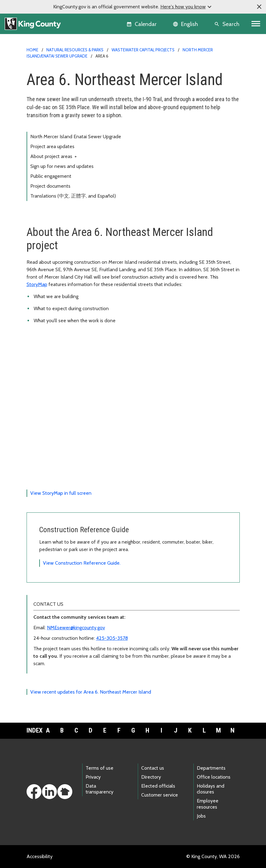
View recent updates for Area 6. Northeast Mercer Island (91, 692)
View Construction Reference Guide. (82, 563)
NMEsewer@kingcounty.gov (76, 628)
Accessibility (40, 856)
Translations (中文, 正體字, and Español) (73, 196)
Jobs (201, 816)
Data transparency (99, 789)
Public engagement (51, 176)
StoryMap (37, 284)
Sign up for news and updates (62, 166)
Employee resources (208, 804)
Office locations (214, 777)
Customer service (160, 795)
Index (34, 730)
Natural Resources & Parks (75, 50)
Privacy (93, 777)
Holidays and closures (211, 789)
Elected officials (158, 786)
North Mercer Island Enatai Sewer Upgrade (76, 137)
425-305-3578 (112, 638)
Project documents (50, 186)
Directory (151, 777)
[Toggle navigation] (256, 24)
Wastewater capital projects (143, 50)
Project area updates (52, 146)
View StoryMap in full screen (61, 493)
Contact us (153, 768)
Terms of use (99, 768)
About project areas (54, 156)
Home (32, 50)
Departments (211, 768)
